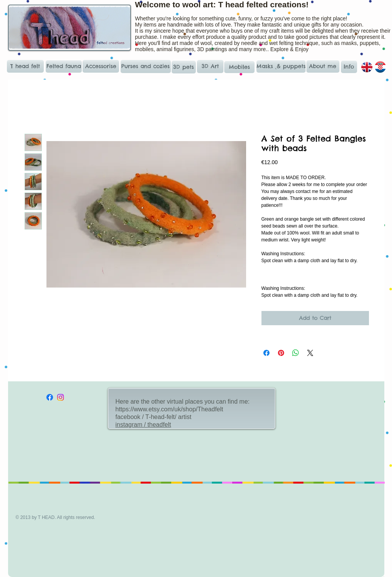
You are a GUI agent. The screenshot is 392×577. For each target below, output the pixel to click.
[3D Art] (210, 67)
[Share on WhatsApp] (296, 353)
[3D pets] (184, 67)
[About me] (323, 67)
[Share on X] (310, 353)
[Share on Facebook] (266, 353)
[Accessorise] (101, 66)
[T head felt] (25, 66)
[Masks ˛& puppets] (281, 67)
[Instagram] (60, 397)
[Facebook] (50, 397)
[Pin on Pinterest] (281, 353)
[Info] (349, 67)
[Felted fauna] (64, 67)
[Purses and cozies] (146, 67)
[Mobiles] (239, 67)
